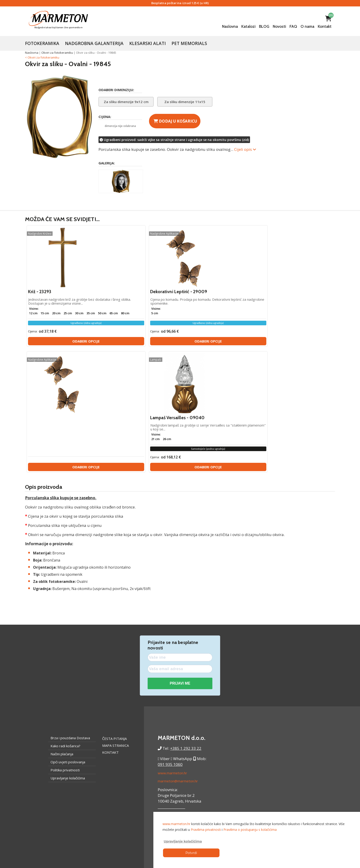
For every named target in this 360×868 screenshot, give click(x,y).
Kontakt (325, 26)
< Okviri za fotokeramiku (42, 57)
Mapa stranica (115, 624)
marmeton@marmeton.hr (178, 660)
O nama (307, 26)
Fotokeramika (42, 43)
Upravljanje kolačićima (68, 657)
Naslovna (230, 26)
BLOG (264, 26)
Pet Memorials (189, 43)
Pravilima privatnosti (206, 830)
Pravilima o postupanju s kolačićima (250, 830)
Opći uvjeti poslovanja (68, 640)
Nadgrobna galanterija (94, 43)
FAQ (293, 26)
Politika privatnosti (65, 649)
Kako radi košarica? (65, 624)
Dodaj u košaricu (175, 121)
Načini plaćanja (62, 632)
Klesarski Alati (148, 43)
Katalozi (248, 26)
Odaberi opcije (64, 346)
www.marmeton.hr (172, 652)
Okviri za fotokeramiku (57, 53)
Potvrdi (191, 853)
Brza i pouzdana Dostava (70, 616)
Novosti (279, 26)
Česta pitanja (114, 617)
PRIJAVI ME (180, 562)
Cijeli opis (245, 149)
